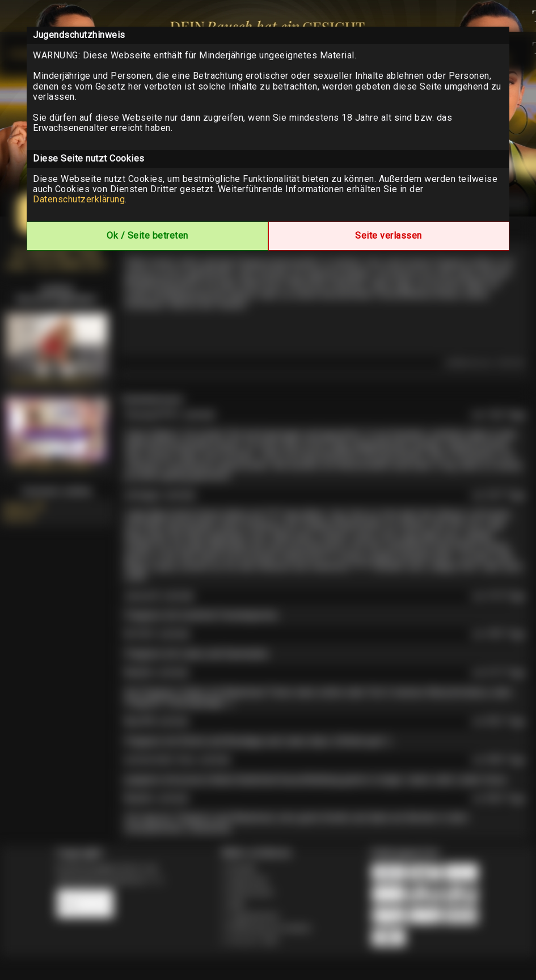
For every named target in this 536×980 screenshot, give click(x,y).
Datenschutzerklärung (79, 199)
